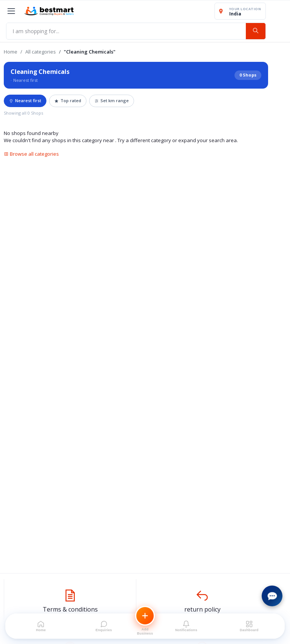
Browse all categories (31, 154)
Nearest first (25, 100)
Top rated (68, 100)
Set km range (112, 100)
